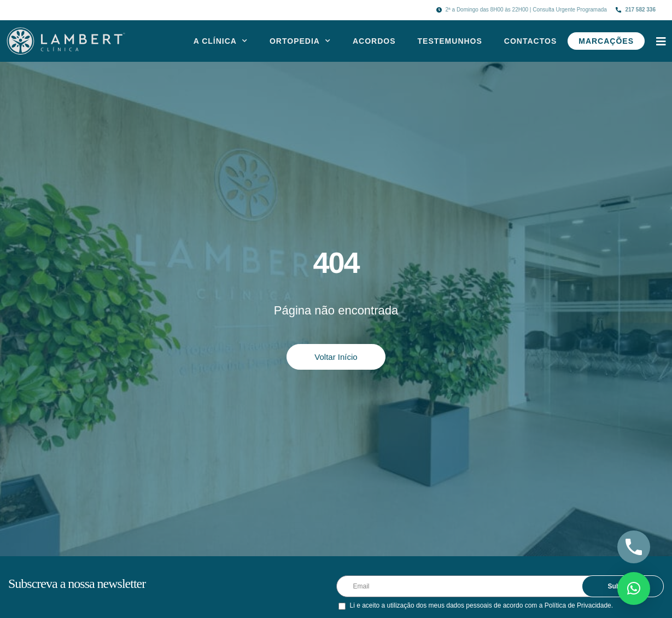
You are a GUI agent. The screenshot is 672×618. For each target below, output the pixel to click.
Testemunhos (450, 41)
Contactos (530, 41)
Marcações (606, 41)
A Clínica (221, 41)
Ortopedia (300, 41)
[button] (634, 588)
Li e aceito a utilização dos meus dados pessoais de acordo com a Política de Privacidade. (482, 605)
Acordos (374, 41)
